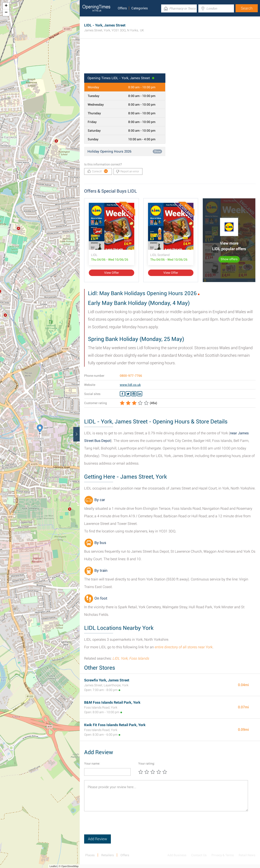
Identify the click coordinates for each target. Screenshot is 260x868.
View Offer (112, 273)
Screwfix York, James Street (107, 680)
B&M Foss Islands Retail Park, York (112, 702)
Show (157, 151)
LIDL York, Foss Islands (131, 658)
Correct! (98, 171)
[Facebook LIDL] (122, 394)
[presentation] (118, 826)
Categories (140, 8)
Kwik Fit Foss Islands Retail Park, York (115, 725)
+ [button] (6, 6)
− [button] (6, 13)
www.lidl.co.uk (130, 385)
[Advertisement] (170, 59)
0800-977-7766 (131, 376)
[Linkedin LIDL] (140, 394)
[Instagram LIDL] (134, 394)
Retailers (108, 855)
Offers (122, 8)
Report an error (127, 171)
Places (90, 855)
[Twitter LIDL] (128, 394)
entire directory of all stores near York (184, 647)
